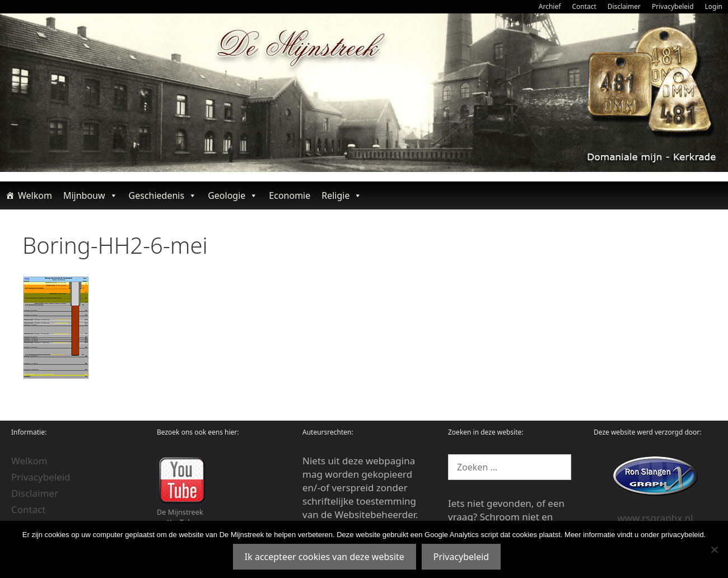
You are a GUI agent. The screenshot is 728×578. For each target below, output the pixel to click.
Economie (290, 195)
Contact (584, 6)
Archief (550, 6)
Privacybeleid (673, 6)
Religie (342, 195)
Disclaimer (624, 6)
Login (714, 6)
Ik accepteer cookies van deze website (325, 557)
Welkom (35, 195)
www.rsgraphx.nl (655, 518)
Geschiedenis (163, 195)
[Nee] (714, 549)
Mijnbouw (90, 195)
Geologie (233, 195)
